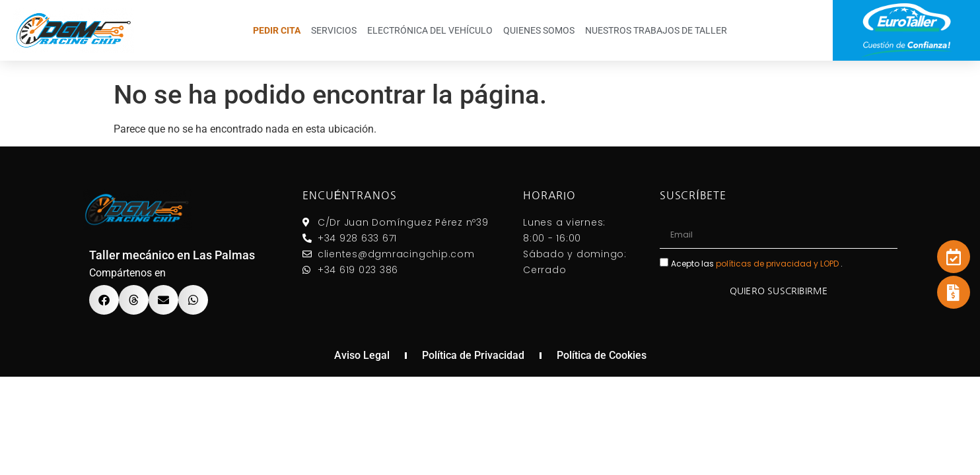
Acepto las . (757, 263)
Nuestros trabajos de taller (656, 30)
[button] (104, 300)
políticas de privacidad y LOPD (778, 263)
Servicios (334, 30)
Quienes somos (539, 30)
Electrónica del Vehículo (430, 30)
